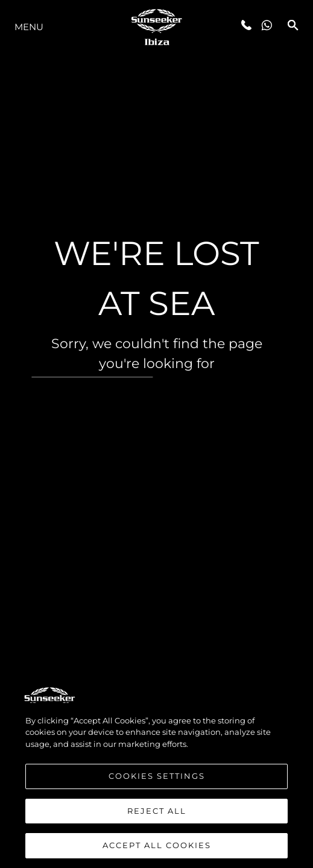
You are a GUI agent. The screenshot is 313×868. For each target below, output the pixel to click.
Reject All (157, 811)
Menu (29, 27)
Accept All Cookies (157, 846)
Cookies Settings (157, 776)
